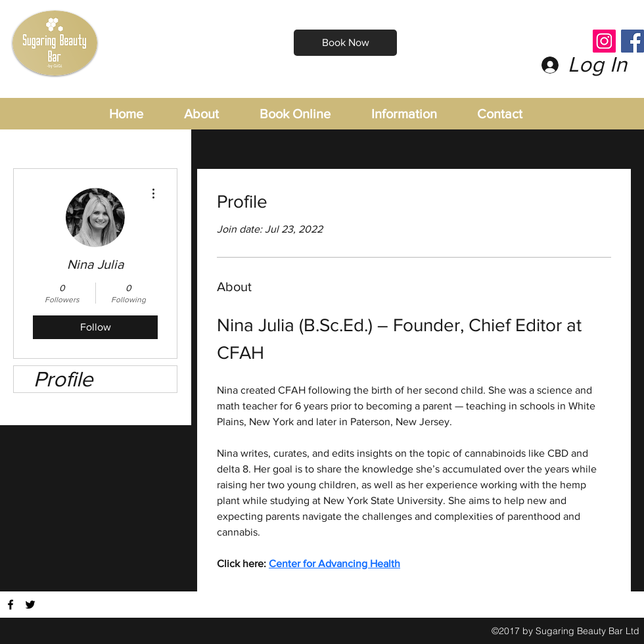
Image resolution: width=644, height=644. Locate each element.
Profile (63, 379)
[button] (418, 114)
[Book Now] (345, 43)
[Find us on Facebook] (11, 605)
